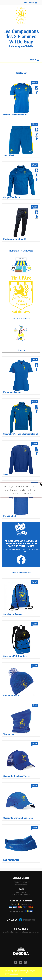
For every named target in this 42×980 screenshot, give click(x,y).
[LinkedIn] (21, 963)
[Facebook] (16, 963)
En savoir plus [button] (14, 974)
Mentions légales (21, 893)
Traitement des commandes (21, 881)
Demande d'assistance (21, 885)
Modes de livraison (21, 883)
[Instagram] (26, 963)
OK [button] (21, 978)
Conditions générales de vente (21, 894)
